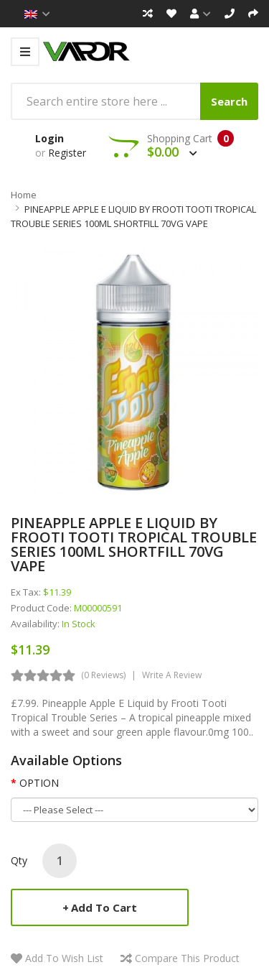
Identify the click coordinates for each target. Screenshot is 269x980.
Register (67, 153)
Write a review (172, 675)
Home (24, 195)
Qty (19, 860)
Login (49, 138)
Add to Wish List (64, 958)
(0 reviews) (103, 675)
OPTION (39, 783)
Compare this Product (187, 958)
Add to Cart (104, 907)
